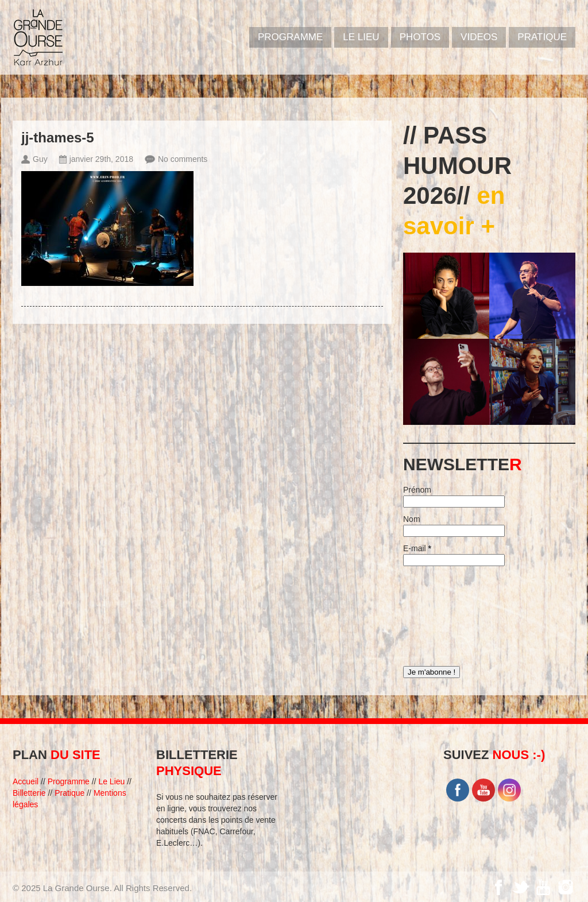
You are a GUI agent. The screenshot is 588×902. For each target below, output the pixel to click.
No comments (183, 159)
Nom (412, 519)
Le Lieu (361, 37)
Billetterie (29, 793)
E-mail (417, 548)
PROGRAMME (290, 37)
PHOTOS (420, 37)
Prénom (417, 490)
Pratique (542, 37)
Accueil (26, 781)
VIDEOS (479, 37)
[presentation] (450, 613)
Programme (69, 781)
